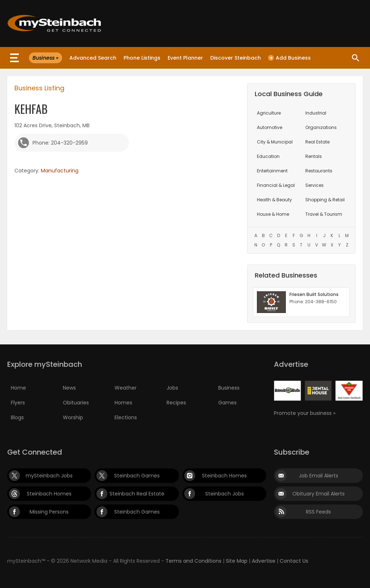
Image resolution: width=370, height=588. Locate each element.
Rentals (314, 156)
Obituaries (76, 403)
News (69, 388)
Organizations (321, 127)
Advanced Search (93, 58)
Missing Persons (49, 512)
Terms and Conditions (193, 561)
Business (229, 388)
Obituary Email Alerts (319, 494)
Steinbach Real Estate (137, 494)
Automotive (270, 127)
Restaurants (319, 171)
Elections (126, 417)
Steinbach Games (137, 476)
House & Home (273, 214)
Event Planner (185, 58)
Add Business (289, 58)
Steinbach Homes (224, 476)
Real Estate (317, 142)
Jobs (172, 388)
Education (268, 156)
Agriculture (269, 113)
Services (315, 185)
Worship (73, 417)
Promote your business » (305, 413)
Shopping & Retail (325, 200)
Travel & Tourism (324, 214)
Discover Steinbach (236, 58)
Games (227, 403)
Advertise (264, 561)
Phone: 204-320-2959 (60, 143)
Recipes (176, 403)
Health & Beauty (274, 200)
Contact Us (294, 561)
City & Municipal (275, 142)
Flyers (18, 403)
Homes (123, 403)
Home (18, 388)
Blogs (17, 417)
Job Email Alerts (319, 476)
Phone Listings (142, 58)
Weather (126, 388)
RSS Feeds (319, 512)
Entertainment (272, 171)
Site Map (237, 561)
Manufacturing (60, 171)
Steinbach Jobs (225, 494)
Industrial (316, 113)
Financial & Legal (276, 185)
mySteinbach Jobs (49, 476)
